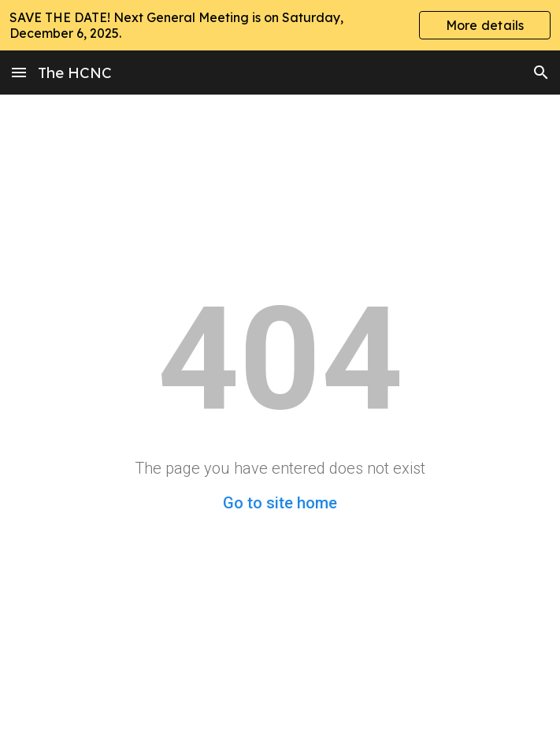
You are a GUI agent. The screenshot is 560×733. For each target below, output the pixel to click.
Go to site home (280, 503)
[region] (280, 25)
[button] (19, 72)
